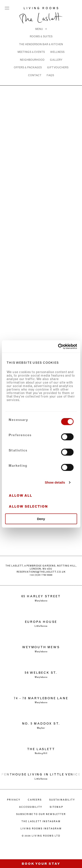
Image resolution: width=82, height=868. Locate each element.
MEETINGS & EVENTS (31, 52)
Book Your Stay (41, 864)
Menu (7, 7)
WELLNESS (57, 52)
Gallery (56, 60)
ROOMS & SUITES (41, 36)
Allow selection (28, 506)
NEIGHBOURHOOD (32, 60)
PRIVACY (14, 800)
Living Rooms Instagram (41, 829)
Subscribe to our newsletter (41, 814)
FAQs (50, 75)
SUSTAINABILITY (62, 800)
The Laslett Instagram (41, 821)
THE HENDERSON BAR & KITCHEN (41, 44)
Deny (41, 519)
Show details (55, 482)
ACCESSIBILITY (31, 807)
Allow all (20, 495)
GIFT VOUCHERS (58, 67)
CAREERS (35, 800)
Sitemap (56, 807)
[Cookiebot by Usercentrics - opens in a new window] (58, 346)
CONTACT (35, 75)
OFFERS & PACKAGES (28, 67)
